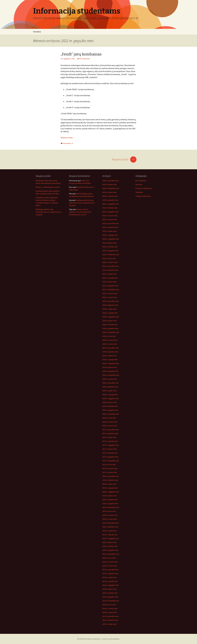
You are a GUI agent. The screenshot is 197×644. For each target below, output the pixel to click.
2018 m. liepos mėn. (110, 402)
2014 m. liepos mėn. (110, 589)
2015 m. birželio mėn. (110, 546)
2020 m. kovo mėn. (109, 336)
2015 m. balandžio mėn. (111, 554)
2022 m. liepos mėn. (110, 243)
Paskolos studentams (144, 188)
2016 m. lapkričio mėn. (110, 480)
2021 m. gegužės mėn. (110, 286)
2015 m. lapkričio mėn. (110, 527)
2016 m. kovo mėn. (109, 511)
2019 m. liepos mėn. (110, 367)
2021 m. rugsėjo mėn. (110, 278)
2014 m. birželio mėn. (110, 593)
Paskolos (139, 184)
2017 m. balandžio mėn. (111, 461)
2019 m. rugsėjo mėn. (110, 360)
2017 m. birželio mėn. (110, 453)
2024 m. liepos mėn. (110, 192)
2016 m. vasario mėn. (110, 515)
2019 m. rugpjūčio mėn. (111, 363)
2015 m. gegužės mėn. (110, 550)
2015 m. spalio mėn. (109, 531)
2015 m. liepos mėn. (110, 542)
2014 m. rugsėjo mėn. (110, 581)
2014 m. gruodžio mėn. (111, 570)
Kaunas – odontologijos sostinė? (48, 187)
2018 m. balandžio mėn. (111, 414)
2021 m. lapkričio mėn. (110, 270)
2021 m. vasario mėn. (110, 293)
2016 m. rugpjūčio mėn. (111, 492)
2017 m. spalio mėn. (109, 437)
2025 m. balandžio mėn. (111, 188)
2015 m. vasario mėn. (110, 562)
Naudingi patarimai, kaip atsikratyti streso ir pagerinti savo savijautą (48, 212)
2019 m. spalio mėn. (109, 356)
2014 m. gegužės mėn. (110, 597)
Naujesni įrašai (124, 159)
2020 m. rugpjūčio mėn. (111, 317)
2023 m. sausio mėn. (110, 219)
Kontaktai (37, 32)
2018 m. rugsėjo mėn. (110, 395)
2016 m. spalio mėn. (109, 484)
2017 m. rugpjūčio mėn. (111, 445)
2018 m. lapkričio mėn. (110, 387)
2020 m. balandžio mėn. (111, 332)
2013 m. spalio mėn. (109, 624)
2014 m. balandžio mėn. (111, 601)
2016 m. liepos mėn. (110, 496)
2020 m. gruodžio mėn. (111, 301)
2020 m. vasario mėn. (110, 340)
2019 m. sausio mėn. (110, 379)
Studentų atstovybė (143, 196)
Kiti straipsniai (84, 59)
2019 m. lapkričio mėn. (110, 352)
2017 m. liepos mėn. (110, 449)
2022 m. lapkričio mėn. (110, 227)
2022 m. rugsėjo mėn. (110, 235)
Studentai (139, 192)
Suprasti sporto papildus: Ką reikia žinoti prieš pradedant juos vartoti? (80, 212)
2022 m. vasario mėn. (110, 262)
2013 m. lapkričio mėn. (110, 620)
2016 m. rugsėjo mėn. (110, 488)
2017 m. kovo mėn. (109, 465)
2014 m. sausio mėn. (110, 612)
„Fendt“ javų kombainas (81, 54)
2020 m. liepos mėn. (110, 321)
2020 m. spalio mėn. (109, 309)
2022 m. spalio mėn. (109, 231)
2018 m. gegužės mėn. (110, 410)
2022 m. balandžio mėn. (111, 254)
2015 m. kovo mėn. (109, 558)
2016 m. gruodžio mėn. (111, 476)
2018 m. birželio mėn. (110, 406)
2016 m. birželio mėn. (110, 500)
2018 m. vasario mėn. (110, 422)
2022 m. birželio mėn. (110, 247)
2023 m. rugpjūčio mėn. (111, 204)
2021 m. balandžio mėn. (111, 289)
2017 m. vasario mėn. (110, 468)
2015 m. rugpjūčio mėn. (111, 538)
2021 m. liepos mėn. (110, 282)
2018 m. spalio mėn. (109, 391)
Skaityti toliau (68, 138)
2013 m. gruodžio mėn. (111, 616)
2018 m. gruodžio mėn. (111, 383)
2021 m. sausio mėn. (110, 297)
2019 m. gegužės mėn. (110, 371)
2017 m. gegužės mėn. (110, 457)
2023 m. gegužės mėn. (110, 212)
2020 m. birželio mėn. (110, 325)
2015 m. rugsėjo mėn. (110, 535)
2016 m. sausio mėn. (110, 519)
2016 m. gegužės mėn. (110, 503)
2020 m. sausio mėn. (110, 344)
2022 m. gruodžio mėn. (111, 223)
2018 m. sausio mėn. (110, 426)
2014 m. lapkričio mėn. (110, 573)
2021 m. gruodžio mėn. (111, 266)
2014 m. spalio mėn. (109, 577)
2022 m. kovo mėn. (109, 258)
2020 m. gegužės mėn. (110, 328)
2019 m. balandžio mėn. (111, 375)
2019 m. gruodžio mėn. (111, 348)
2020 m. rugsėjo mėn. (110, 313)
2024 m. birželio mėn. (110, 196)
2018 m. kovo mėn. (109, 418)
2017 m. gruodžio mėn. (111, 430)
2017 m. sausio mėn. (110, 472)
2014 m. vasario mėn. (110, 608)
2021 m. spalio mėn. (109, 274)
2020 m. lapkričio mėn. (110, 305)
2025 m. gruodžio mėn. (111, 181)
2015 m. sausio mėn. (110, 566)
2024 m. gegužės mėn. (110, 200)
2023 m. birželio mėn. (110, 208)
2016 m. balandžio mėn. (111, 507)
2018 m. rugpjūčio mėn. (111, 398)
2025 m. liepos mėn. (110, 184)
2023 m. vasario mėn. (110, 216)
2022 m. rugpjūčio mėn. (111, 239)
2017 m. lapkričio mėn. (110, 433)
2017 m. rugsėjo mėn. (110, 441)
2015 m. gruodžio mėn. (111, 523)
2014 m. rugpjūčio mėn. (111, 585)
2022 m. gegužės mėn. (110, 251)
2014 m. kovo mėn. (109, 605)
